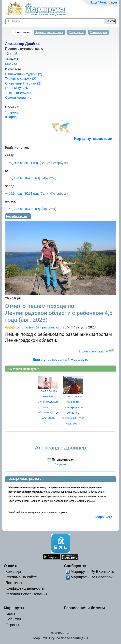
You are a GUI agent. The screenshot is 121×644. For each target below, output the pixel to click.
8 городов (13, 117)
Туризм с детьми (21, 79)
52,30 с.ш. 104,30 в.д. (24, 178)
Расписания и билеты (84, 608)
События (13, 619)
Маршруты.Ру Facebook (92, 577)
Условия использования (27, 594)
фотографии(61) (28, 327)
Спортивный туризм (23, 83)
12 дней (11, 54)
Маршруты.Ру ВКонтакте (92, 571)
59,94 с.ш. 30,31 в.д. (24, 163)
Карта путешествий (49, 32)
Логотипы (14, 583)
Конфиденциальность (25, 588)
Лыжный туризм (18, 93)
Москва (11, 64)
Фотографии (99, 32)
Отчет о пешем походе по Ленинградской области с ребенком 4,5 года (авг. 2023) (59, 313)
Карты (11, 613)
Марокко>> (104, 517)
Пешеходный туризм (24, 74)
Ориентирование (18, 98)
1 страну (12, 112)
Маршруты (77, 32)
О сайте (11, 566)
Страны (12, 625)
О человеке (22, 32)
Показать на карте (93, 351)
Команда (13, 571)
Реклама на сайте (21, 577)
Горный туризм (17, 88)
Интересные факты (24, 479)
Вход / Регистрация (104, 2)
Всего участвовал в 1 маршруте (60, 360)
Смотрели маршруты (23, 369)
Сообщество (76, 566)
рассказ (48, 327)
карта (60, 327)
